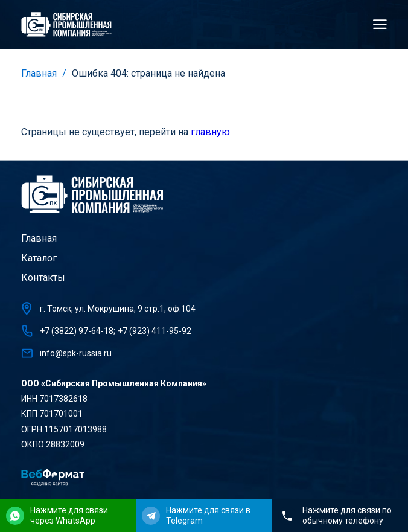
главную (210, 132)
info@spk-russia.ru (76, 353)
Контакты (43, 277)
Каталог (39, 258)
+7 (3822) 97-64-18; (78, 331)
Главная (39, 73)
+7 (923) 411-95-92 (155, 331)
